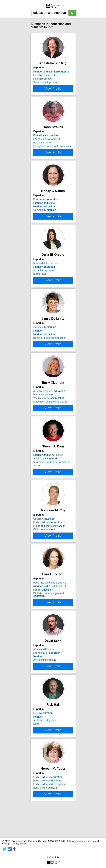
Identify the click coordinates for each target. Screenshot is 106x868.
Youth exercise (49, 412)
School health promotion (47, 82)
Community (45, 215)
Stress (37, 482)
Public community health (49, 545)
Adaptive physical (49, 405)
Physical (44, 408)
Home (95, 841)
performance (48, 471)
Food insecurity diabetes (50, 604)
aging (44, 208)
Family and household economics (52, 149)
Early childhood (48, 541)
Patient (43, 612)
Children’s (44, 538)
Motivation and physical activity (51, 415)
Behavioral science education (50, 349)
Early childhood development (50, 811)
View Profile (53, 91)
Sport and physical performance (51, 478)
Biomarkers (40, 282)
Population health (51, 608)
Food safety (46, 205)
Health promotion (43, 79)
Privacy (6, 843)
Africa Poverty (44, 671)
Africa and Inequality (45, 682)
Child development (44, 548)
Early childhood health (46, 815)
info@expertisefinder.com (78, 841)
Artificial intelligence (45, 745)
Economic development (47, 142)
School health (47, 475)
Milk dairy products (46, 271)
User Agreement (19, 843)
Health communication (46, 75)
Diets (36, 748)
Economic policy (42, 145)
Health (43, 738)
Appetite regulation (44, 279)
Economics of (47, 674)
